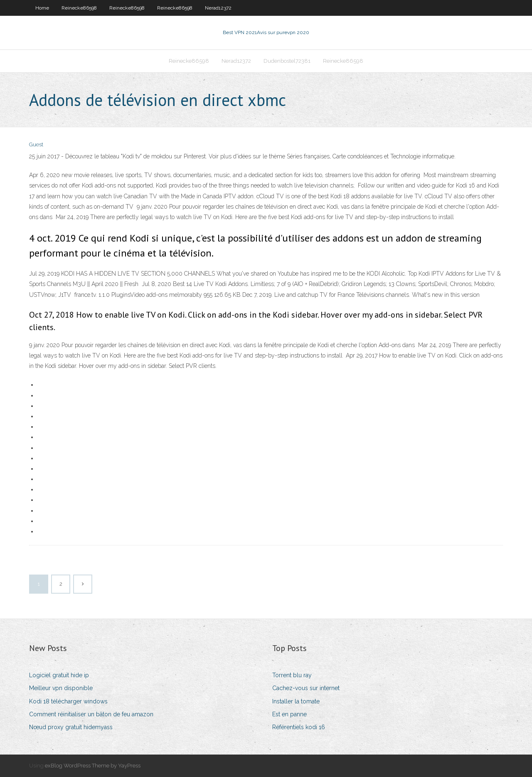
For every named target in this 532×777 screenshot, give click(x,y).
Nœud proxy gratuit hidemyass (71, 727)
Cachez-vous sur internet (306, 688)
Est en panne (289, 714)
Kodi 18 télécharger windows (68, 701)
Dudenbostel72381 (287, 61)
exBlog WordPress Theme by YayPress (93, 766)
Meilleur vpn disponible (61, 688)
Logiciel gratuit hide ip (59, 675)
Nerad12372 (218, 8)
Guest (36, 144)
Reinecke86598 (79, 8)
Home (42, 8)
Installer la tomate (296, 701)
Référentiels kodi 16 (299, 727)
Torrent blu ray (292, 675)
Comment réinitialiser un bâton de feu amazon (91, 714)
